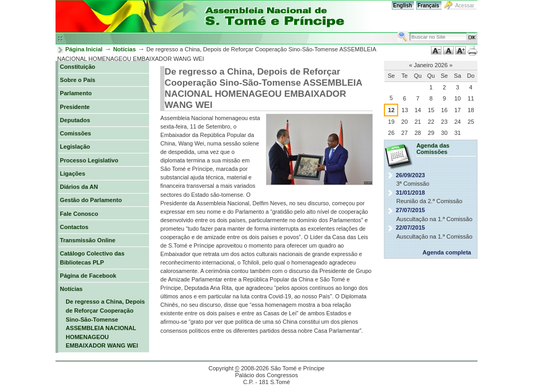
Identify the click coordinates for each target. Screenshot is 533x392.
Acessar (465, 6)
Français (428, 6)
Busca (397, 31)
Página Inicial (84, 49)
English (402, 6)
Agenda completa (447, 252)
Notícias (125, 49)
